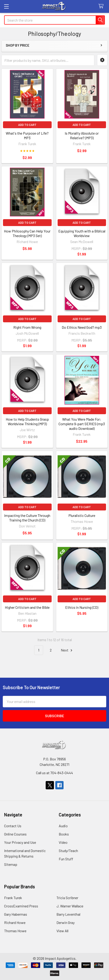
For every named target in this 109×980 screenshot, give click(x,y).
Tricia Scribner (67, 898)
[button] (102, 60)
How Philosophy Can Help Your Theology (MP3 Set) (27, 233)
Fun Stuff (66, 859)
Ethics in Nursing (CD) (82, 607)
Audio (63, 826)
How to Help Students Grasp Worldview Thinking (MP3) (27, 421)
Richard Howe (15, 922)
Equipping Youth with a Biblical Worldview (82, 233)
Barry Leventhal (68, 914)
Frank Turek (13, 898)
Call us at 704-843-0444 (54, 773)
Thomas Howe (15, 931)
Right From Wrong (27, 327)
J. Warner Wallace (70, 906)
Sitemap (11, 864)
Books (64, 834)
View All (62, 931)
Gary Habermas (16, 914)
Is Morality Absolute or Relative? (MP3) (82, 135)
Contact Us (13, 826)
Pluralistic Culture (82, 515)
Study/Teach (68, 851)
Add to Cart (27, 125)
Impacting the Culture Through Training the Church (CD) (27, 518)
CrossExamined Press (21, 906)
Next (67, 650)
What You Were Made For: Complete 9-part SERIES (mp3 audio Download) (82, 424)
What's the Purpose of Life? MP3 (27, 135)
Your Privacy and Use (20, 842)
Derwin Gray (66, 922)
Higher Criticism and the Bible (27, 607)
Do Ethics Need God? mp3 (82, 327)
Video (63, 842)
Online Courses (15, 834)
